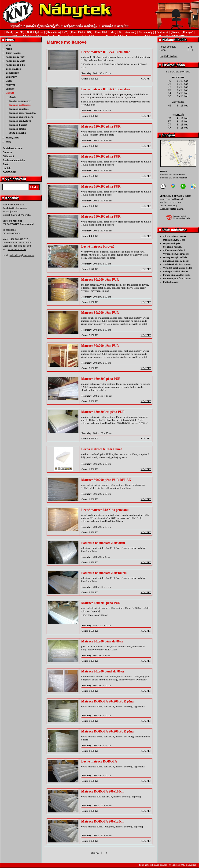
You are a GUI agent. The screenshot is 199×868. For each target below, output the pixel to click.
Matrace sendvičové (20, 121)
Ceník (13, 97)
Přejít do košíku (169, 56)
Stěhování (8, 156)
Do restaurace (13, 69)
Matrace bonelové (19, 109)
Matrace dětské (18, 129)
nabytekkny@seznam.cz (22, 255)
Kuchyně (10, 85)
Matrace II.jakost (18, 125)
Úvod (8, 45)
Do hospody (12, 73)
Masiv (9, 81)
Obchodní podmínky (14, 160)
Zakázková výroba (13, 148)
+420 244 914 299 (22, 243)
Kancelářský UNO (15, 61)
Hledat (34, 187)
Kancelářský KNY (15, 57)
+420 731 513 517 (19, 239)
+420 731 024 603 (22, 246)
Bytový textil (12, 138)
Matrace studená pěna (21, 117)
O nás (6, 164)
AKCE (9, 49)
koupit (146, 79)
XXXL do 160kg (18, 133)
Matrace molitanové (20, 105)
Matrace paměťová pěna (22, 113)
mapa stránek (160, 865)
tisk (141, 865)
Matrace (10, 93)
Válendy (10, 89)
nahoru (148, 865)
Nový (8, 142)
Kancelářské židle (15, 65)
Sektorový (11, 77)
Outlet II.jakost (13, 53)
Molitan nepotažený (20, 101)
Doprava (7, 152)
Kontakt (7, 168)
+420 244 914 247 (17, 249)
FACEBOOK (9, 172)
